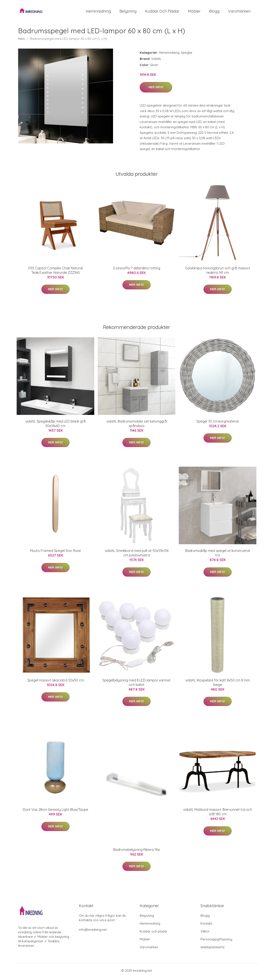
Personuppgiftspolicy (216, 941)
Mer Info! (156, 89)
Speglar (187, 55)
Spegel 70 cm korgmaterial (218, 423)
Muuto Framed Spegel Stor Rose (55, 553)
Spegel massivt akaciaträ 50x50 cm (56, 682)
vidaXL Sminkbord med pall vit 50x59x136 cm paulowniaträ (137, 555)
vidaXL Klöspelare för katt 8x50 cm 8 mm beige (218, 685)
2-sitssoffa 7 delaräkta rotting (136, 270)
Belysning (128, 12)
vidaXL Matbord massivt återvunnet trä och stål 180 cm (218, 814)
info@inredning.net (93, 932)
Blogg (214, 12)
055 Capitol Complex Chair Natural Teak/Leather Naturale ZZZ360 (55, 272)
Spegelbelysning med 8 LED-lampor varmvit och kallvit (136, 685)
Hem (22, 41)
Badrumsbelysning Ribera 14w (137, 852)
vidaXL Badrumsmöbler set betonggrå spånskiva (137, 426)
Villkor (205, 933)
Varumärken (239, 12)
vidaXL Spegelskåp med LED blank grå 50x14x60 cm (55, 426)
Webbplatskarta (212, 949)
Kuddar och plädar (162, 12)
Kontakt (206, 926)
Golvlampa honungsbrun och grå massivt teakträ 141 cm (218, 272)
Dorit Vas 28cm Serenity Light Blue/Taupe (55, 812)
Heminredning (98, 12)
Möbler (194, 12)
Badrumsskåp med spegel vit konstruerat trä (218, 555)
